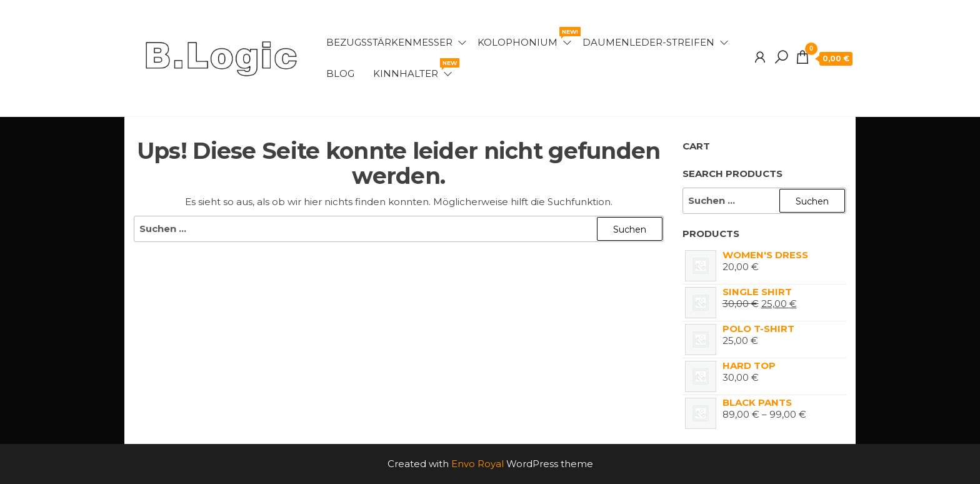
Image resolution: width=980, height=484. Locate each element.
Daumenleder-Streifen (648, 42)
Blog (340, 73)
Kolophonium (525, 38)
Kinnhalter (413, 69)
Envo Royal (477, 464)
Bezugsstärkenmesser (389, 42)
